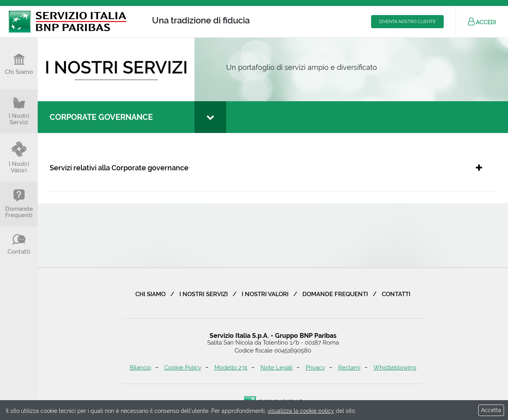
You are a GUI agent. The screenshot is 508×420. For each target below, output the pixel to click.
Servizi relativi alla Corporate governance (119, 168)
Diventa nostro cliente (407, 22)
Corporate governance (101, 117)
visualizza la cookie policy (301, 411)
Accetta (491, 410)
